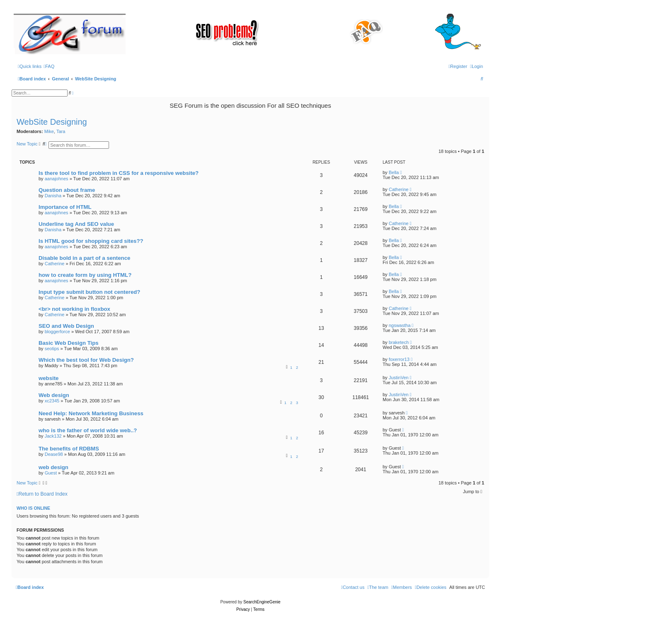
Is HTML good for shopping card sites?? (91, 241)
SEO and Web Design (66, 326)
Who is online (33, 508)
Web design (54, 395)
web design (53, 467)
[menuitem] (49, 66)
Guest (51, 473)
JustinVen (399, 378)
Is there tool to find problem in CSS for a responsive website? (119, 173)
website (49, 378)
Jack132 (53, 436)
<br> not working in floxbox (74, 309)
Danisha (53, 196)
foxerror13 (399, 359)
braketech (399, 342)
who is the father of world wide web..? (88, 430)
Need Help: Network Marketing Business (91, 413)
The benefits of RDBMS (69, 449)
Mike (49, 131)
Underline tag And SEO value (76, 224)
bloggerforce (57, 332)
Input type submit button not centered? (89, 292)
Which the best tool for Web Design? (86, 360)
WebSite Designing (52, 122)
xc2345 (52, 401)
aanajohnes (57, 179)
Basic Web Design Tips (69, 343)
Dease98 (54, 454)
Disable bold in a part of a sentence (84, 258)
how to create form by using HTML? (85, 275)
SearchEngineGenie (262, 602)
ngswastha (400, 325)
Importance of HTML (65, 207)
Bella (394, 172)
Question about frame (67, 190)
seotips (52, 349)
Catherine (399, 189)
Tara (61, 131)
